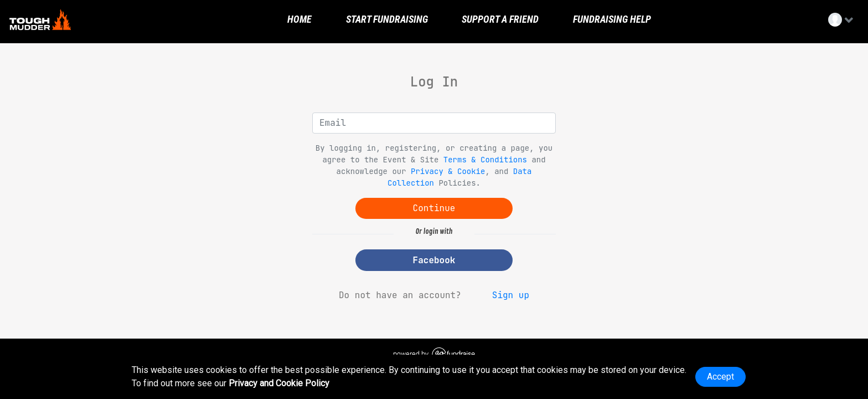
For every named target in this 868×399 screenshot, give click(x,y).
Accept (720, 377)
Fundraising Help (611, 20)
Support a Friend (499, 20)
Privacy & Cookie (448, 171)
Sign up (511, 295)
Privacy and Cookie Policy (279, 383)
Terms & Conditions (485, 160)
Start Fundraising (386, 20)
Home (298, 20)
